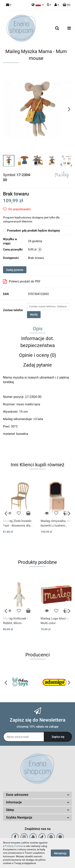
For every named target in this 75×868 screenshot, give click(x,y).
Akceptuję (60, 853)
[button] (66, 5)
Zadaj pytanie (15, 270)
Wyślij (34, 315)
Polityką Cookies (14, 846)
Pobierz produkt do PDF (22, 281)
